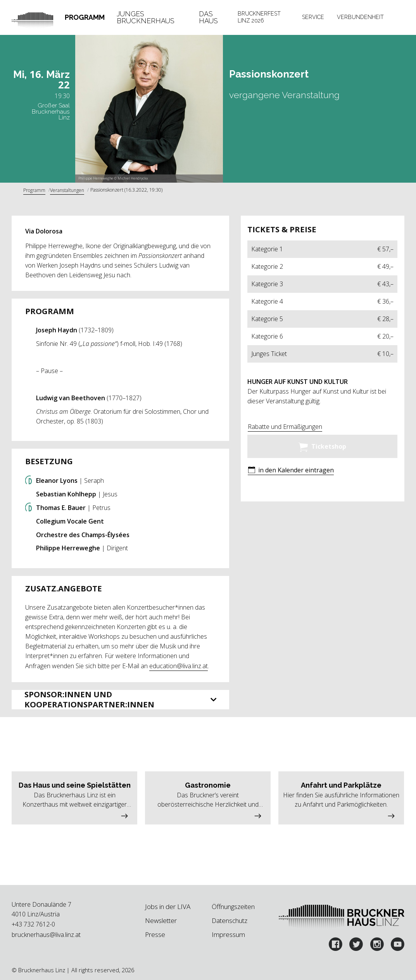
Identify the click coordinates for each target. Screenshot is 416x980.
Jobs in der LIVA (168, 907)
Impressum (228, 934)
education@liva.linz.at (179, 666)
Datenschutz (230, 920)
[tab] (85, 18)
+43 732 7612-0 (33, 924)
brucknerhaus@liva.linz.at (46, 935)
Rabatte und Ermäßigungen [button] (285, 427)
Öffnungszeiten (233, 907)
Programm (85, 17)
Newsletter (161, 920)
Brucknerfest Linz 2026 (259, 17)
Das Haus (208, 17)
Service (313, 17)
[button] (291, 471)
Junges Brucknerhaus (146, 17)
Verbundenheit (360, 17)
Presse (155, 934)
